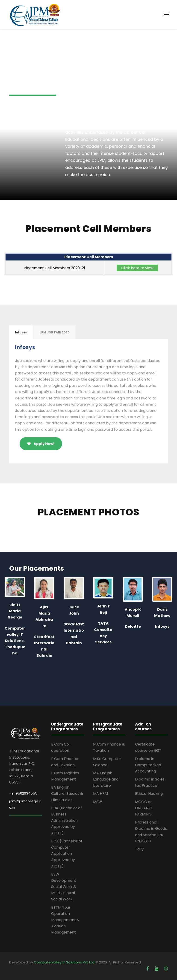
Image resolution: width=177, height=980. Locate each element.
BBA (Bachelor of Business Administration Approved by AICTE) (66, 821)
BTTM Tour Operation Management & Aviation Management (65, 920)
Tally (139, 849)
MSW (98, 802)
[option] (21, 619)
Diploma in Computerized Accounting (148, 765)
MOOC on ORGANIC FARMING (144, 808)
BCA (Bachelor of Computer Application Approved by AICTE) (67, 854)
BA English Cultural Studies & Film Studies (67, 794)
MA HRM (100, 794)
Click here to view (137, 268)
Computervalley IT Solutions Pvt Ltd (65, 962)
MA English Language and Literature (106, 779)
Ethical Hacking (149, 794)
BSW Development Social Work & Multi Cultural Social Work (64, 887)
